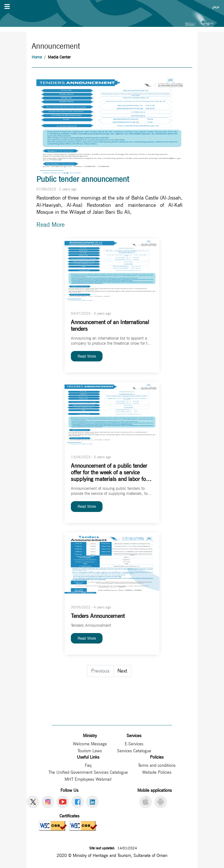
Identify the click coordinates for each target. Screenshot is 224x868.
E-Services (134, 744)
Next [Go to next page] (122, 671)
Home (37, 57)
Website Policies (157, 772)
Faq (88, 765)
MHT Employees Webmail (88, 779)
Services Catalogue (134, 751)
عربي (216, 7)
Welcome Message (90, 744)
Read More (50, 225)
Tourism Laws (90, 751)
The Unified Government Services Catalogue (88, 772)
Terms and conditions (157, 765)
